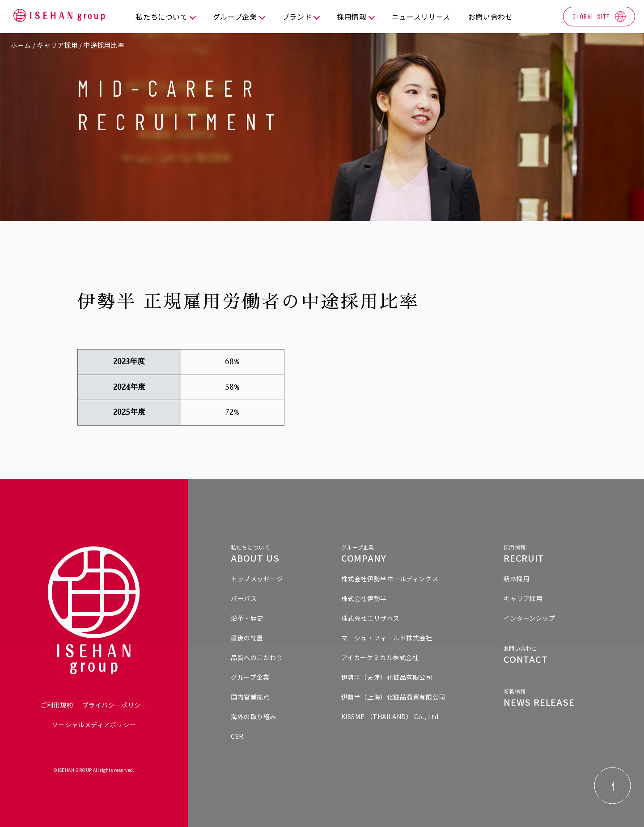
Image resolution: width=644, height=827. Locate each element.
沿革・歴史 (247, 618)
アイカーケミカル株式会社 (380, 657)
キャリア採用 (57, 45)
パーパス (244, 598)
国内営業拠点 (250, 697)
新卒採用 (517, 579)
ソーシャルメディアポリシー (94, 725)
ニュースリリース (421, 17)
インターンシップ (529, 618)
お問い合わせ (491, 17)
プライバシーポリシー (115, 705)
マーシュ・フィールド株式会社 (387, 638)
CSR (237, 736)
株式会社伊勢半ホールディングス (390, 579)
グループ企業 (250, 677)
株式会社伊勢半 (364, 598)
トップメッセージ (257, 579)
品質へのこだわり (257, 657)
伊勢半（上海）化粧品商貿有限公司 (393, 697)
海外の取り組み (254, 716)
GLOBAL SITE (591, 16)
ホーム (21, 45)
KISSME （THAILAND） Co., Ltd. (391, 716)
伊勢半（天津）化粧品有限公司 (387, 677)
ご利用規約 (57, 705)
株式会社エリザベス (371, 618)
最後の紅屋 (247, 638)
